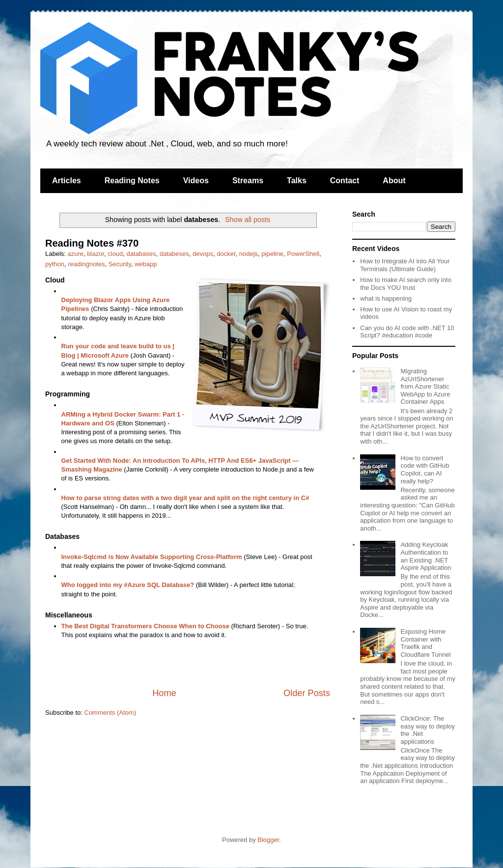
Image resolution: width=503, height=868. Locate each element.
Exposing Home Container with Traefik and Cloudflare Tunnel (425, 643)
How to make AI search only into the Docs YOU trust (406, 284)
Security (120, 264)
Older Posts (307, 693)
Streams (248, 181)
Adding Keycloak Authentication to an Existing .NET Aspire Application (426, 556)
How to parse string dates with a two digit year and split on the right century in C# (185, 498)
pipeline (272, 254)
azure (76, 254)
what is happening (386, 298)
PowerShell (303, 254)
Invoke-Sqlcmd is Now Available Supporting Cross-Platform (152, 557)
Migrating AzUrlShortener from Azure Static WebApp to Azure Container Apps (425, 386)
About (394, 181)
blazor (96, 254)
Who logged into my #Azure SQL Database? (128, 585)
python (55, 264)
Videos (196, 181)
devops (203, 254)
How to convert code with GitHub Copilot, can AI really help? (425, 470)
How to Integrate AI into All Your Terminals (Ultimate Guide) (405, 265)
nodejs (249, 254)
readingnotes (86, 264)
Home (164, 693)
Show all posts (248, 220)
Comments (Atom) (110, 713)
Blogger (268, 840)
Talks (297, 181)
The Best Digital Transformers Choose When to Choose (145, 626)
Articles (67, 181)
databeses (174, 254)
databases (141, 254)
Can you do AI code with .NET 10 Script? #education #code (407, 332)
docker (226, 254)
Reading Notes (132, 181)
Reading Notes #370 (92, 243)
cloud (115, 254)
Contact (345, 181)
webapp (146, 264)
